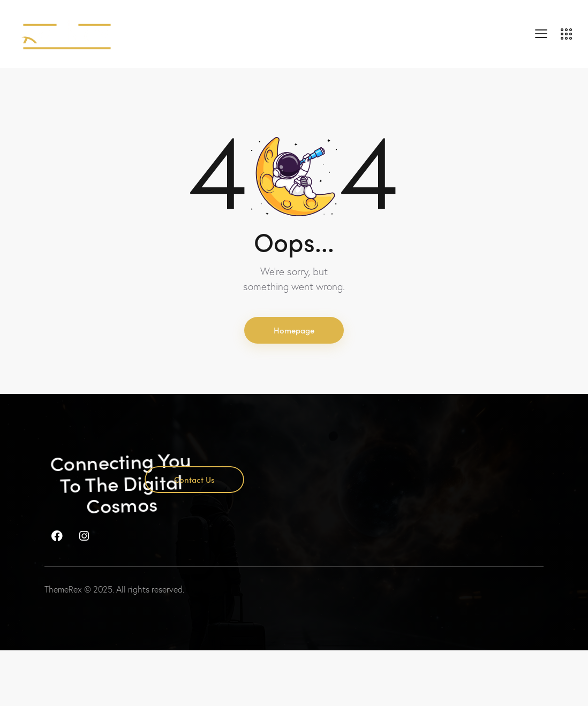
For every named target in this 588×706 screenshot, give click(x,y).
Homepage (294, 330)
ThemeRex (63, 589)
